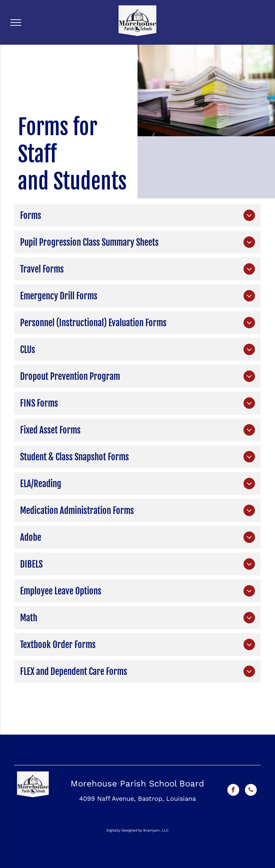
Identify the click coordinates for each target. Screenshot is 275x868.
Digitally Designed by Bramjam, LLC (137, 830)
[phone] (251, 791)
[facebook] (233, 791)
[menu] (16, 23)
